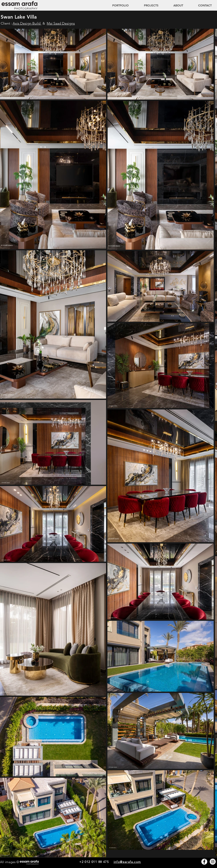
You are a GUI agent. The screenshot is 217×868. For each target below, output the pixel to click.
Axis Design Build (27, 23)
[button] (147, 5)
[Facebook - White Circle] (204, 862)
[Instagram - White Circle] (213, 862)
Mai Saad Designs (61, 23)
